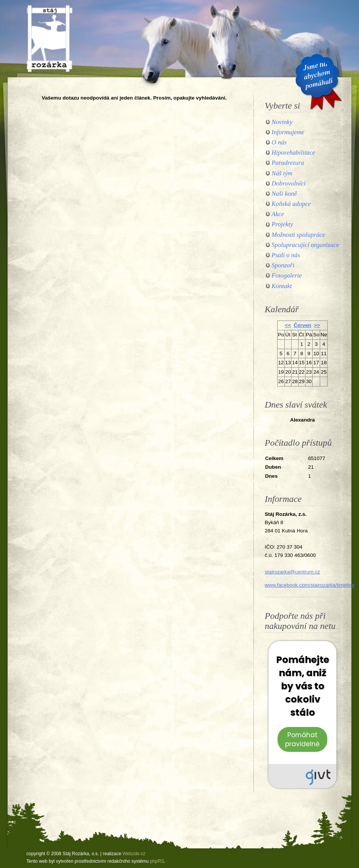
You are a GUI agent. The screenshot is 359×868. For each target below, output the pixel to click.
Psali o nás (286, 255)
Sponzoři (283, 265)
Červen (302, 325)
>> (317, 325)
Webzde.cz (134, 854)
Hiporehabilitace (293, 153)
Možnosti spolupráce (298, 235)
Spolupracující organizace (305, 245)
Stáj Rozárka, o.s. (49, 38)
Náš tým (282, 173)
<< (288, 325)
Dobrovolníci (288, 183)
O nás (279, 142)
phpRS (157, 861)
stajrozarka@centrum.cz (292, 572)
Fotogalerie (287, 275)
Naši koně (284, 194)
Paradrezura (288, 163)
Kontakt (282, 286)
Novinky (282, 122)
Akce (278, 214)
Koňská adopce (291, 204)
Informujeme (288, 132)
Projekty (282, 224)
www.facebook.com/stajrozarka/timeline (310, 585)
